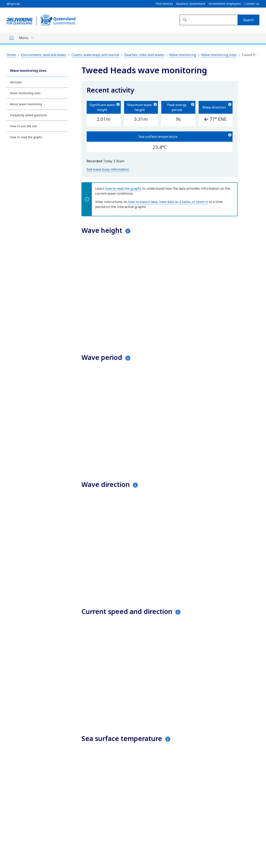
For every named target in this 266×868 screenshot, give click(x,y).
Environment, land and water (44, 55)
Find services (164, 4)
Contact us (252, 4)
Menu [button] (24, 38)
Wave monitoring (183, 55)
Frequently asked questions (29, 115)
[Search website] (209, 20)
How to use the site (23, 126)
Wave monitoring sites (219, 55)
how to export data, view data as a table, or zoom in (168, 202)
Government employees (225, 4)
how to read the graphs (123, 188)
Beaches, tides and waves (144, 55)
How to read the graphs (26, 137)
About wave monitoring (26, 104)
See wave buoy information (108, 169)
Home (11, 55)
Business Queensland (191, 4)
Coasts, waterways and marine (95, 55)
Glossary (16, 82)
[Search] (248, 20)
